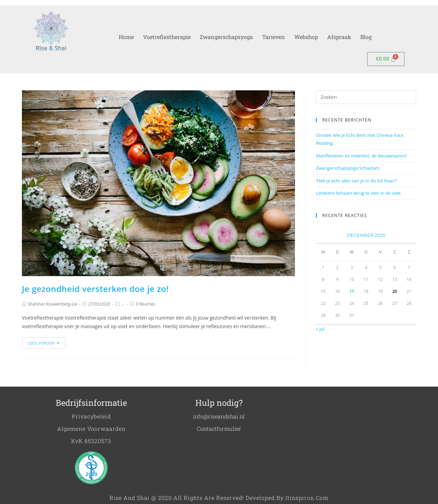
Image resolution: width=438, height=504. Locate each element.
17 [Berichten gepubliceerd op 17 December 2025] (352, 291)
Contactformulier (219, 429)
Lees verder (44, 343)
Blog (366, 37)
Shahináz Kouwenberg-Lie (52, 304)
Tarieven (274, 37)
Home (126, 37)
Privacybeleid (91, 416)
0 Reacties (145, 304)
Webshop (306, 37)
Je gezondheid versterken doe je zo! (95, 289)
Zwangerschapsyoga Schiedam (347, 168)
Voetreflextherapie (167, 37)
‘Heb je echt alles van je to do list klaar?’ (356, 181)
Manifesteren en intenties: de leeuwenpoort (361, 156)
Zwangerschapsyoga (226, 37)
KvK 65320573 (91, 441)
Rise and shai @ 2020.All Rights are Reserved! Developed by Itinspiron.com (219, 498)
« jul (320, 329)
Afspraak (339, 37)
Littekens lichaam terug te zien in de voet (358, 193)
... (123, 304)
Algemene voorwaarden (91, 429)
